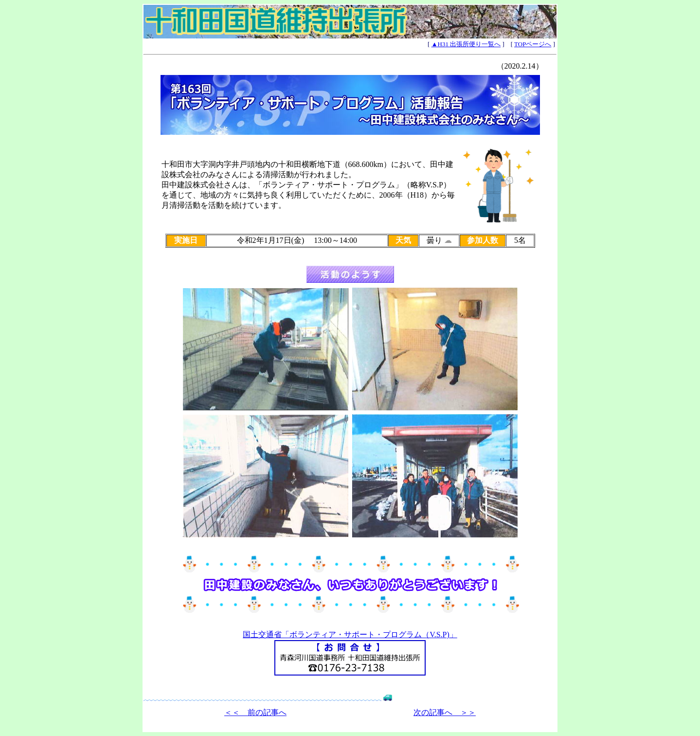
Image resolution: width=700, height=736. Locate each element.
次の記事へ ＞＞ (445, 712)
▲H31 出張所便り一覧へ (466, 44)
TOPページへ (533, 44)
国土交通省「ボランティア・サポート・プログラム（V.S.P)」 (350, 635)
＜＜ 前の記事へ (255, 712)
